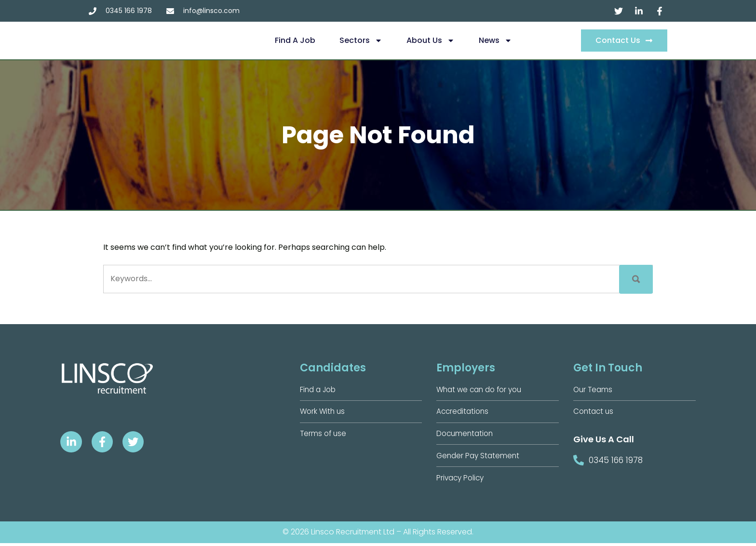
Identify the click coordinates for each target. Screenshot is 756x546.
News (495, 41)
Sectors (361, 41)
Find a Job (295, 40)
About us (431, 41)
